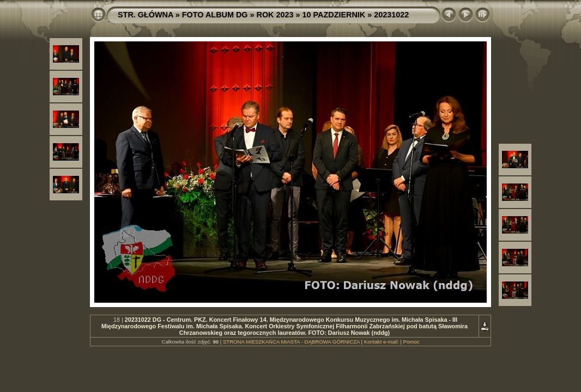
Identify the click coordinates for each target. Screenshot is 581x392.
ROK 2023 (275, 15)
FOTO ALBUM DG (215, 15)
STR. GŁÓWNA (146, 15)
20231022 (391, 15)
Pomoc (411, 342)
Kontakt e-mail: (382, 342)
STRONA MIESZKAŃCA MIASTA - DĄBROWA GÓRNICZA (291, 342)
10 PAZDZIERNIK (334, 15)
